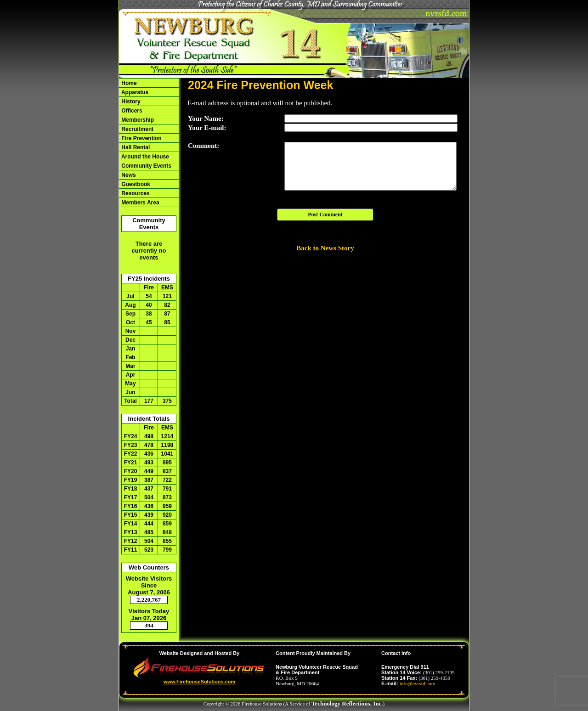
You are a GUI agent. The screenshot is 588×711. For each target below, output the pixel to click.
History (130, 102)
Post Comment (325, 214)
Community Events (146, 166)
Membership (137, 120)
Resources (135, 193)
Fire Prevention (141, 138)
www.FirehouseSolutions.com (200, 682)
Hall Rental (135, 147)
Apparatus (134, 92)
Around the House (144, 157)
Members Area (140, 203)
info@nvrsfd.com (418, 683)
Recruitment (137, 129)
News (128, 175)
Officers (131, 111)
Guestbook (135, 184)
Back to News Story (325, 248)
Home (128, 83)
